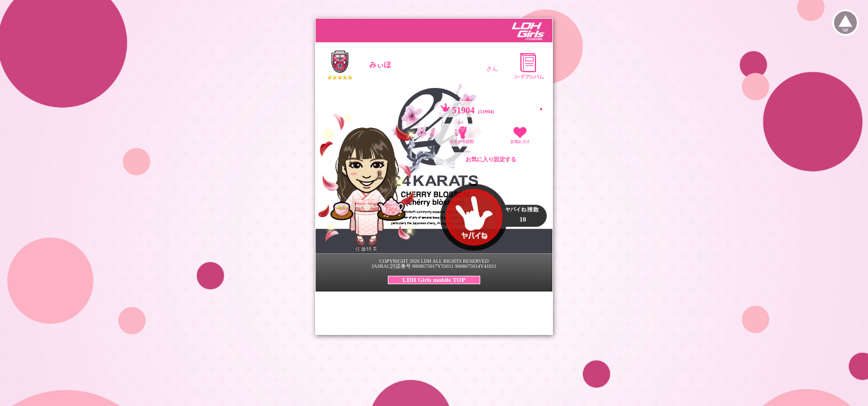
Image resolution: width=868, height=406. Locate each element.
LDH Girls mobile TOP (434, 280)
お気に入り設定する (491, 159)
